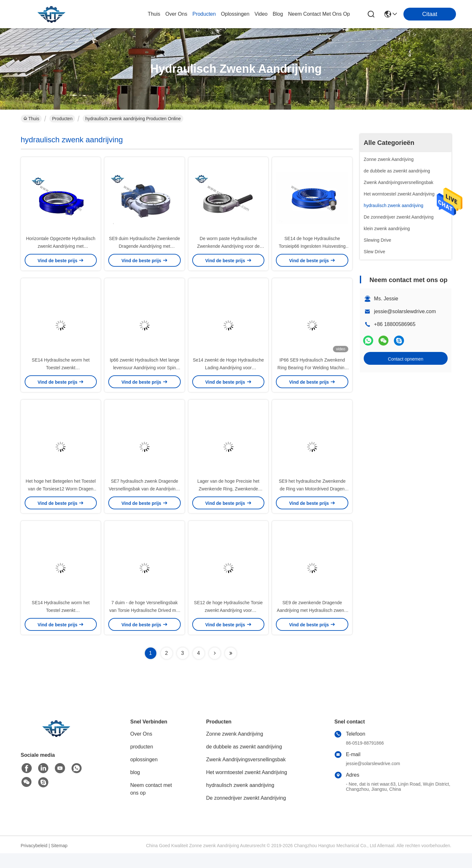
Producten (62, 119)
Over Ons (141, 749)
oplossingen (235, 14)
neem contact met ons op (319, 14)
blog (278, 14)
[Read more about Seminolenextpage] (215, 668)
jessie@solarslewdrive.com (405, 311)
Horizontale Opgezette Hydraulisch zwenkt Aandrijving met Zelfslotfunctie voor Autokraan (61, 250)
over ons (176, 14)
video (261, 14)
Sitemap (59, 860)
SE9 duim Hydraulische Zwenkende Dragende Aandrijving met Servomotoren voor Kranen (145, 250)
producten (204, 14)
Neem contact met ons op (151, 804)
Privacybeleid (34, 860)
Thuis (154, 14)
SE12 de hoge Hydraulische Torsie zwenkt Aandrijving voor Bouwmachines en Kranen (228, 625)
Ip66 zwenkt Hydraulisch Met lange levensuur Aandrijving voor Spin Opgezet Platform (144, 375)
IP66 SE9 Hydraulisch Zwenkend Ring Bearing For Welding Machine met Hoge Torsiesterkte (312, 375)
